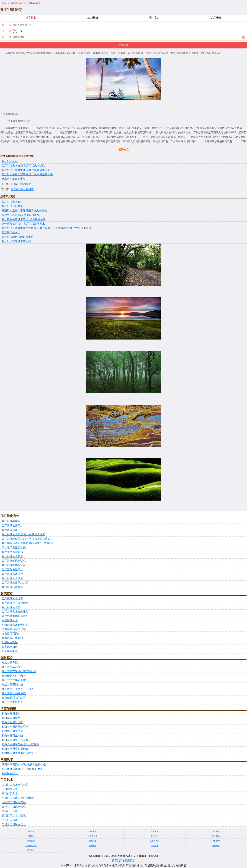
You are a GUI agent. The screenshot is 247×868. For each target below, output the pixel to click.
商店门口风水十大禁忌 (15, 785)
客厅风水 (31, 831)
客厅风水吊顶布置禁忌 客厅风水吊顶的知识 (27, 174)
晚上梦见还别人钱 (12, 685)
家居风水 (31, 841)
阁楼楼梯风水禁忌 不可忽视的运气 (22, 769)
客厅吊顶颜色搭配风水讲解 (18, 237)
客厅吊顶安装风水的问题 (16, 241)
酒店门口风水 (10, 811)
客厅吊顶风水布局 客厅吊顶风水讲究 (23, 166)
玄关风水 (154, 846)
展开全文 (124, 150)
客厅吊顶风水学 (11, 232)
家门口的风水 (10, 794)
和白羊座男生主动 (12, 731)
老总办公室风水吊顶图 (15, 616)
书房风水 (31, 836)
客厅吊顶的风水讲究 (14, 561)
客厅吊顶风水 (10, 161)
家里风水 (17, 3)
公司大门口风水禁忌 (14, 824)
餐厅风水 (154, 836)
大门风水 (216, 841)
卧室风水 (93, 831)
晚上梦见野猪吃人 (12, 702)
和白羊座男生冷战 (12, 736)
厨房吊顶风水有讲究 (22, 189)
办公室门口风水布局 (14, 802)
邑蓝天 (6, 3)
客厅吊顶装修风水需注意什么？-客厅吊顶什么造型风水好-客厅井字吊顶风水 (46, 228)
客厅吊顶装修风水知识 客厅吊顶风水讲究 (26, 170)
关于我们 (117, 861)
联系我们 (130, 861)
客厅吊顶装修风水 (12, 526)
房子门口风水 (10, 820)
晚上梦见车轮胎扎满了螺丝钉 (19, 671)
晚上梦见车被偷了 (12, 667)
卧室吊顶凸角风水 (12, 638)
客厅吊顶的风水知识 (14, 565)
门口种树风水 (10, 789)
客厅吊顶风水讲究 (12, 574)
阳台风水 (216, 836)
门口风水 (31, 850)
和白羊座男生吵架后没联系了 (19, 753)
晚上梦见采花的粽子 (14, 698)
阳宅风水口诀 (10, 647)
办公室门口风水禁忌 (14, 807)
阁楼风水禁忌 (10, 773)
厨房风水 (216, 831)
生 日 (6, 37)
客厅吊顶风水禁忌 (12, 206)
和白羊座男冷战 (11, 714)
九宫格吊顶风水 (11, 634)
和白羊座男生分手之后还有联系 (20, 744)
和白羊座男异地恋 (12, 722)
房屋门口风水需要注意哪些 (18, 798)
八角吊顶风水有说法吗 (15, 625)
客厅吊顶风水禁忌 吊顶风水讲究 (21, 215)
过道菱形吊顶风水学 (14, 629)
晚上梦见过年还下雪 (14, 680)
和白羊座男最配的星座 (15, 727)
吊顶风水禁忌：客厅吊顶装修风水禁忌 (24, 211)
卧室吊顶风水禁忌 (21, 184)
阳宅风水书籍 (10, 651)
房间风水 (93, 841)
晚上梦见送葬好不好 (14, 693)
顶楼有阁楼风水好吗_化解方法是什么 (24, 765)
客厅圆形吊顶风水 (12, 569)
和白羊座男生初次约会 (15, 749)
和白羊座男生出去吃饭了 (16, 740)
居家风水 (154, 831)
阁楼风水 (216, 846)
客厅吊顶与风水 (11, 521)
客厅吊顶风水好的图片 (15, 612)
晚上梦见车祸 (10, 663)
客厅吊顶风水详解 (12, 578)
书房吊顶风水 (10, 620)
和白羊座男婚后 (11, 718)
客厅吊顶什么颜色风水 (15, 603)
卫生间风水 (154, 841)
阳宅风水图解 (10, 642)
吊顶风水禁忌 (33, 3)
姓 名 (6, 25)
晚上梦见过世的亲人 (14, 676)
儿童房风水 (93, 836)
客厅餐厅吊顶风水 (12, 552)
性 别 (6, 31)
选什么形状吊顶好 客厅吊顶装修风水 (23, 224)
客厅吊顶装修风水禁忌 (15, 583)
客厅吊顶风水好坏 (12, 202)
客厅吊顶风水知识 (12, 556)
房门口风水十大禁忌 (14, 816)
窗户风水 (93, 846)
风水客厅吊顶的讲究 (14, 179)
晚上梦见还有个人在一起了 (18, 689)
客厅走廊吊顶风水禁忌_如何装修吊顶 (24, 219)
